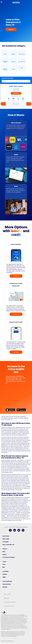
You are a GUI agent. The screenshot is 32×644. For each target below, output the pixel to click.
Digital (4, 577)
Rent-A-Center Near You (8, 545)
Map (9, 99)
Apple (11, 410)
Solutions (5, 574)
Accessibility (6, 571)
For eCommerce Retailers (9, 557)
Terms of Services (7, 594)
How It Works (6, 536)
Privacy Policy (7, 598)
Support (4, 554)
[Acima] (16, 3)
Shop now (11, 29)
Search (23, 99)
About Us (5, 549)
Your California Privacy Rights (10, 602)
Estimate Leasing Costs (16, 96)
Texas (11, 527)
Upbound (5, 587)
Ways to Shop (6, 539)
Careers (4, 562)
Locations (6, 527)
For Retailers (6, 542)
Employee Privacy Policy (9, 606)
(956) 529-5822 (16, 90)
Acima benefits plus (7, 581)
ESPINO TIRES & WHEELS (16, 86)
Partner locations (7, 584)
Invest (4, 564)
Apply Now (16, 93)
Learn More (16, 276)
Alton (14, 527)
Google (22, 410)
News (4, 552)
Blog (4, 567)
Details (13, 99)
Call (18, 99)
